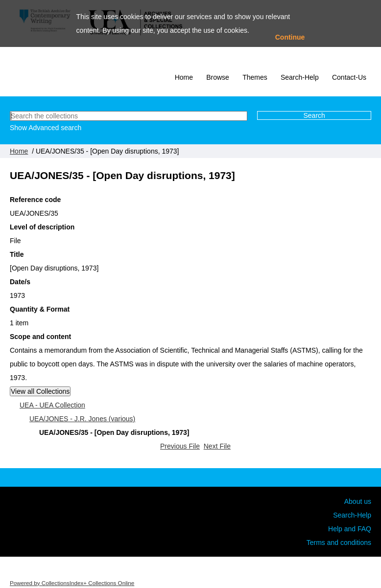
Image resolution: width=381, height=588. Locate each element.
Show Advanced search (46, 128)
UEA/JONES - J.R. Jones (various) (82, 419)
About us (358, 501)
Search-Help (300, 77)
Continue (290, 37)
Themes (255, 77)
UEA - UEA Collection (52, 405)
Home (184, 77)
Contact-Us (349, 77)
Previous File (180, 446)
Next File (217, 446)
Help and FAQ (350, 529)
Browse (218, 77)
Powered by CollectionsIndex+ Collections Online (72, 583)
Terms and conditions (339, 543)
